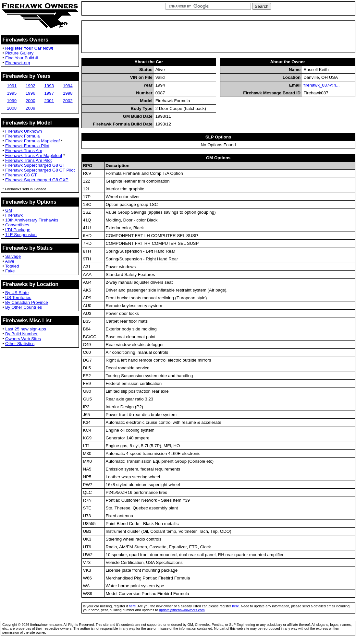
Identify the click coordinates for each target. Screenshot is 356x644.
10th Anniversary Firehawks (32, 220)
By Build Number (21, 334)
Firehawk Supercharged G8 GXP (37, 180)
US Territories (18, 298)
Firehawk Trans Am (24, 151)
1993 (49, 86)
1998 (68, 93)
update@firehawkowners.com (182, 610)
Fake (10, 271)
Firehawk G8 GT (21, 175)
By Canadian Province (27, 302)
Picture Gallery (19, 53)
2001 (49, 101)
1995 (12, 93)
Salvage (13, 256)
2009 (31, 108)
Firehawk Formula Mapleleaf (32, 141)
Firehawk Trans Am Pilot (29, 160)
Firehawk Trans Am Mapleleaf (34, 155)
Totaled (12, 266)
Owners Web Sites (23, 339)
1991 (12, 86)
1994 (68, 86)
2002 (68, 101)
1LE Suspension (21, 235)
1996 (31, 93)
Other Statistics (20, 344)
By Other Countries (24, 307)
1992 (31, 86)
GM (9, 210)
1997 (49, 93)
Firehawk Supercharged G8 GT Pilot (40, 170)
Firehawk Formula (23, 136)
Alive (10, 261)
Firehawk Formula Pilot (27, 146)
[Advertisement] (218, 37)
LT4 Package (18, 230)
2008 (12, 108)
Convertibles (17, 225)
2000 (31, 101)
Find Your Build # (22, 58)
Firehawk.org (18, 63)
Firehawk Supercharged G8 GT (35, 165)
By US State (17, 293)
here (132, 606)
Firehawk (14, 215)
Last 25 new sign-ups (26, 329)
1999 (12, 101)
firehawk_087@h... (321, 85)
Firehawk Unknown (24, 131)
